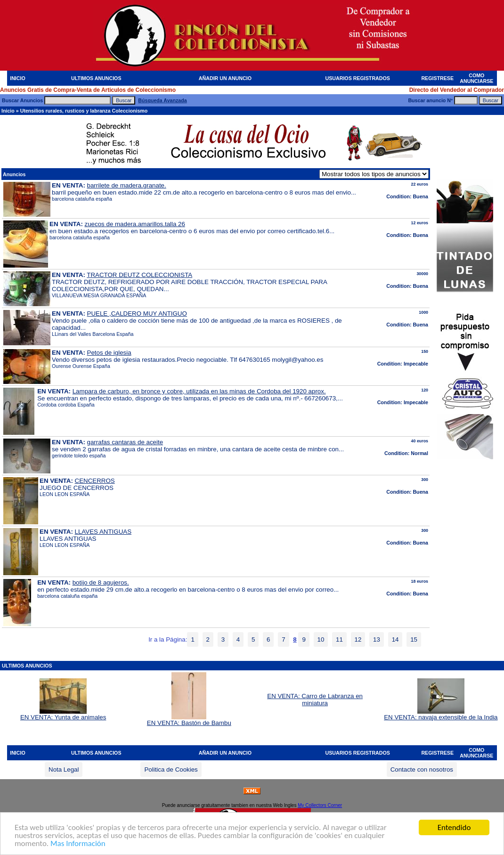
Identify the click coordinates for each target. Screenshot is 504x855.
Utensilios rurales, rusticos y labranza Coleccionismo (84, 111)
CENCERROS (95, 481)
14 (395, 639)
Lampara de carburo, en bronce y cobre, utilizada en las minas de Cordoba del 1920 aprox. (199, 391)
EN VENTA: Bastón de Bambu (189, 720)
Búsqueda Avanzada (162, 100)
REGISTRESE (437, 78)
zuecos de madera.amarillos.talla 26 (135, 224)
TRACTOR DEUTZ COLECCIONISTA (139, 275)
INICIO (18, 78)
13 (377, 639)
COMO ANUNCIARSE (476, 78)
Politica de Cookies (171, 769)
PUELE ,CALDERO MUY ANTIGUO (137, 313)
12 (358, 639)
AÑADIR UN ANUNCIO (225, 78)
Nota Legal (64, 769)
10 (321, 639)
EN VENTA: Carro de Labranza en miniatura (315, 700)
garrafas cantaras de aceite (125, 442)
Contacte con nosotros (422, 769)
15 (414, 639)
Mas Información (78, 846)
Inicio (8, 111)
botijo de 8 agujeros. (101, 582)
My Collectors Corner (320, 805)
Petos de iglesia (109, 353)
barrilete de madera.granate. (127, 185)
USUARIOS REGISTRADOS (358, 78)
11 (339, 639)
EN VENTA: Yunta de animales (63, 714)
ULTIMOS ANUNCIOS (96, 78)
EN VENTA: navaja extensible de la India (441, 714)
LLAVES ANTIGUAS (103, 532)
